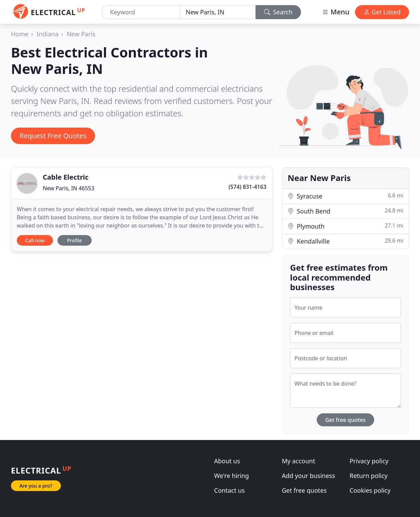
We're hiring (232, 476)
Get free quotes (346, 420)
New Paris (81, 34)
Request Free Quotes (53, 136)
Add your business (309, 476)
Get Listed (382, 12)
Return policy (369, 476)
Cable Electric (66, 177)
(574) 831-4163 (247, 187)
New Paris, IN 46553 (69, 188)
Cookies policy (370, 490)
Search (278, 12)
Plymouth (345, 226)
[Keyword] (141, 12)
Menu (336, 12)
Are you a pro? (36, 486)
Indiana (48, 34)
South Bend (345, 211)
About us (227, 461)
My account (298, 461)
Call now (35, 240)
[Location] (218, 12)
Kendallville (345, 241)
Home (20, 34)
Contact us (229, 490)
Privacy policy (369, 461)
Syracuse (345, 196)
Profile (74, 240)
